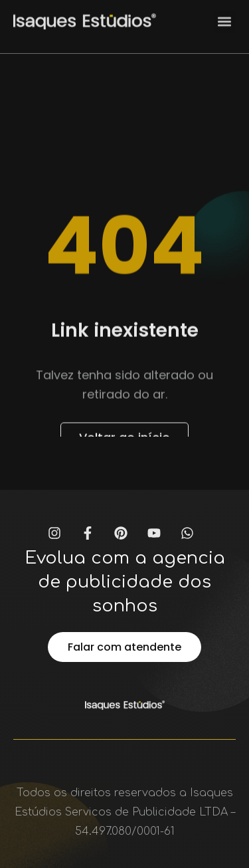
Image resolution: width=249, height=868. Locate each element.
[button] (225, 18)
